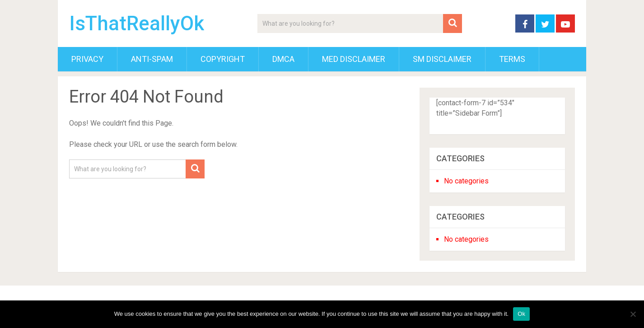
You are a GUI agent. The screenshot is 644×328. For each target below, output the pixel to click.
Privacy (87, 59)
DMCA (283, 59)
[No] (633, 314)
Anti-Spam (152, 59)
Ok (521, 314)
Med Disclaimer (354, 59)
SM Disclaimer (442, 59)
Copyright (223, 59)
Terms (512, 59)
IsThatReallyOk (137, 23)
